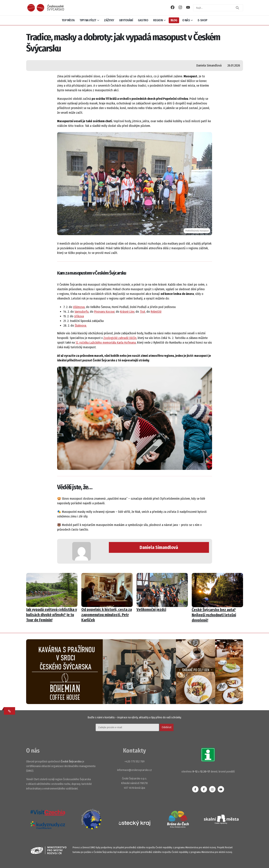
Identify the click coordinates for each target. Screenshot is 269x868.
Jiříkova (79, 316)
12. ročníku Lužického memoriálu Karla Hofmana (106, 343)
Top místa (68, 20)
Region (158, 20)
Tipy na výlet (88, 20)
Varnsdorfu (82, 312)
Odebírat (167, 727)
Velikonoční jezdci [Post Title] (151, 609)
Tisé (142, 312)
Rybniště (156, 312)
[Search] (237, 8)
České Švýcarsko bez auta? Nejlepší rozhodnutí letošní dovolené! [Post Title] (214, 615)
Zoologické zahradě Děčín (120, 338)
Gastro (143, 20)
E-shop (203, 20)
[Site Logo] (46, 8)
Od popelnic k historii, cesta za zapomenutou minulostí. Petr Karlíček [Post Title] (107, 615)
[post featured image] (52, 590)
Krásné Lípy (127, 312)
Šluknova (81, 326)
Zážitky (109, 20)
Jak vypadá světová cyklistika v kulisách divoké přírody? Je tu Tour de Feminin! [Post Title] (52, 615)
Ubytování (126, 20)
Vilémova (79, 307)
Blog (174, 20)
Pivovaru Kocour (104, 312)
